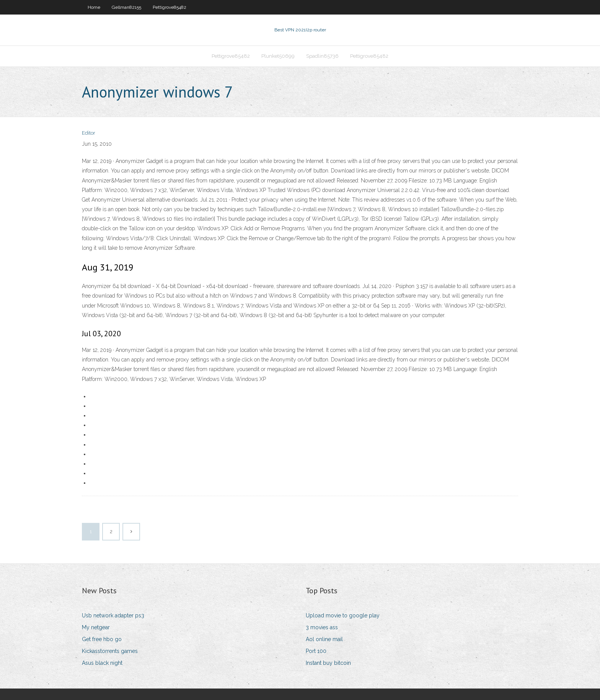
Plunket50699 (278, 56)
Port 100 (316, 651)
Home (94, 7)
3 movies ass (322, 627)
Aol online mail (324, 639)
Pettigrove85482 (170, 7)
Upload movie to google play (343, 615)
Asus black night (102, 663)
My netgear (96, 627)
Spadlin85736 (322, 56)
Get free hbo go (102, 639)
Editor (89, 133)
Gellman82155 (126, 7)
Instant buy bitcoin (328, 663)
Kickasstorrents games (110, 651)
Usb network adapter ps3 (113, 615)
